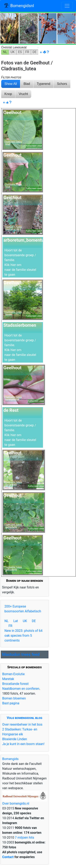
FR (27, 52)
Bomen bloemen (14, 698)
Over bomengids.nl (16, 803)
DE (35, 52)
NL (5, 52)
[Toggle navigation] (67, 6)
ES (20, 52)
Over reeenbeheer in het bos (22, 724)
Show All (11, 84)
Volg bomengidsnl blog (25, 718)
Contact (8, 857)
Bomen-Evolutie (13, 674)
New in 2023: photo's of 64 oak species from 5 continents (24, 636)
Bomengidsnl (19, 6)
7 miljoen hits (24, 838)
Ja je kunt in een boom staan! (23, 744)
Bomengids (10, 759)
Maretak (8, 679)
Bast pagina (11, 703)
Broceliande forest (15, 684)
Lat (16, 621)
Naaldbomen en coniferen (21, 689)
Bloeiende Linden (15, 739)
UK (13, 52)
